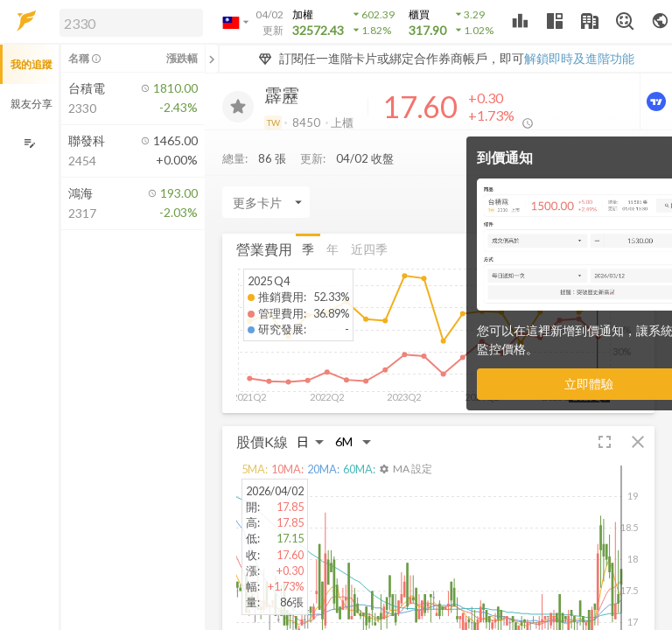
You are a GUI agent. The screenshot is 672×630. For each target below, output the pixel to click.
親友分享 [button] (31, 104)
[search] (131, 23)
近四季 (369, 249)
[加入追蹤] (238, 107)
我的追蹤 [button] (31, 64)
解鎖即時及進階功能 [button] (579, 58)
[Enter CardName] (266, 202)
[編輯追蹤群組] (29, 143)
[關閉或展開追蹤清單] (212, 59)
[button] (128, 22)
